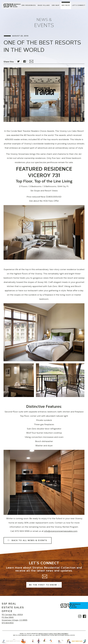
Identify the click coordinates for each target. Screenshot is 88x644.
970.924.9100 (8, 623)
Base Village (44, 5)
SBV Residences (29, 5)
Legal (51, 634)
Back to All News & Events (28, 541)
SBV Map (56, 5)
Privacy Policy (43, 634)
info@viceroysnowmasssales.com (61, 531)
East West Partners (61, 634)
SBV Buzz (66, 5)
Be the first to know (44, 585)
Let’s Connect (79, 5)
